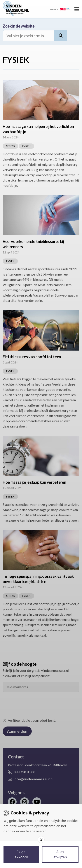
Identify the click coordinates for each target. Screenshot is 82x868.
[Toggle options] (41, 840)
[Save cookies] (21, 854)
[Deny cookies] (60, 854)
